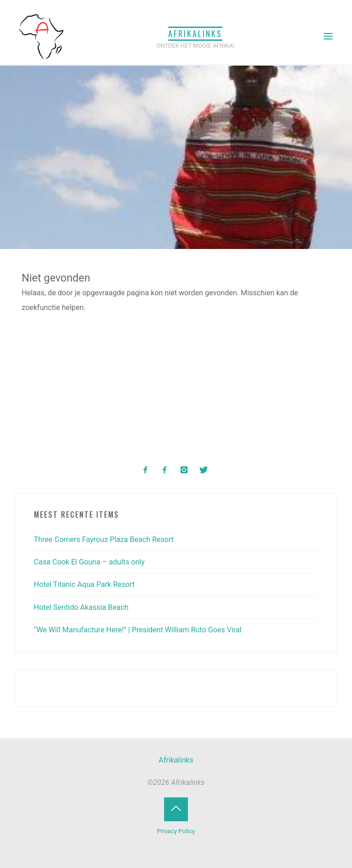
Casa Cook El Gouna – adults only (89, 562)
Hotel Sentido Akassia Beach (81, 607)
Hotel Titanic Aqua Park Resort (84, 584)
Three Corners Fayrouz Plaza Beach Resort (104, 539)
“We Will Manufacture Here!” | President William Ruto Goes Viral (138, 630)
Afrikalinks (195, 33)
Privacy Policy (176, 831)
